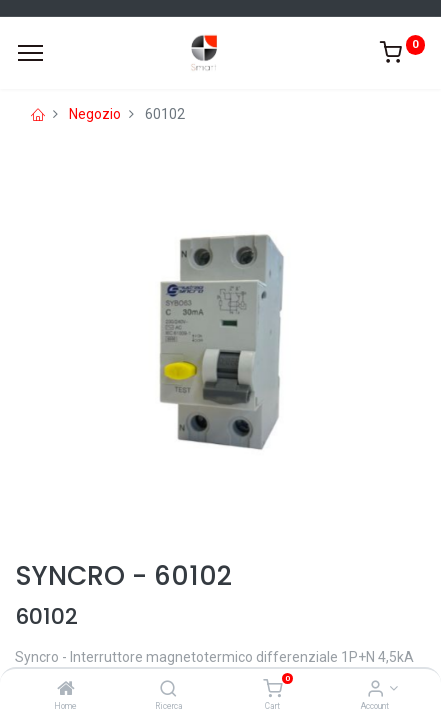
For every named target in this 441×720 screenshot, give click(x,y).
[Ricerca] (168, 690)
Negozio (95, 114)
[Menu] (30, 53)
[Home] (66, 690)
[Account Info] (375, 690)
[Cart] (272, 690)
